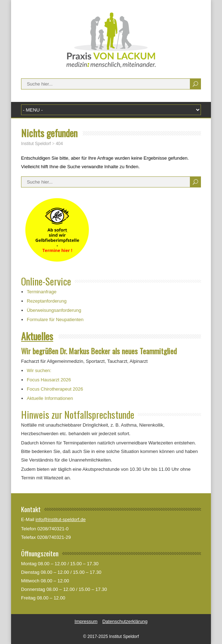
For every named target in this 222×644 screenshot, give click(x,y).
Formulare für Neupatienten (55, 320)
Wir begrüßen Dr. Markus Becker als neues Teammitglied (99, 351)
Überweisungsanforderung (54, 310)
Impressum (86, 621)
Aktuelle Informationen (50, 398)
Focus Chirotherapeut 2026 (55, 389)
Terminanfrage (42, 292)
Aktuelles (37, 336)
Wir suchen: (39, 370)
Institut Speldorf (72, 21)
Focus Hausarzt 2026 (49, 380)
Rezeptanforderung (47, 301)
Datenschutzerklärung (125, 621)
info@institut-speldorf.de (61, 519)
